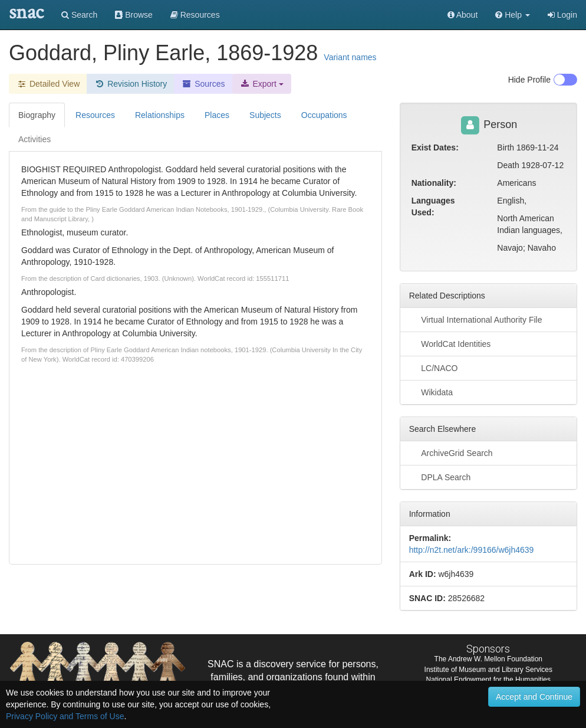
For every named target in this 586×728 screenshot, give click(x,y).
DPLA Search (440, 477)
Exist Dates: (435, 147)
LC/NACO (434, 368)
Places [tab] (217, 115)
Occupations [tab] (324, 115)
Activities (34, 139)
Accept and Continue (534, 697)
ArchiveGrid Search (451, 452)
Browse (134, 15)
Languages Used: (433, 206)
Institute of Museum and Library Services (488, 670)
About (463, 15)
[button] (513, 15)
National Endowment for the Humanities (488, 680)
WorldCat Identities (450, 343)
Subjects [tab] (265, 115)
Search (79, 15)
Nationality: (434, 183)
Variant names (350, 57)
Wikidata (431, 392)
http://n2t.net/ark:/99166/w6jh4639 (472, 550)
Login (562, 15)
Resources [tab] (95, 115)
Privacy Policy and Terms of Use (65, 716)
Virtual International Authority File (476, 319)
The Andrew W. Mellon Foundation (488, 659)
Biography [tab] (37, 115)
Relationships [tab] (160, 115)
